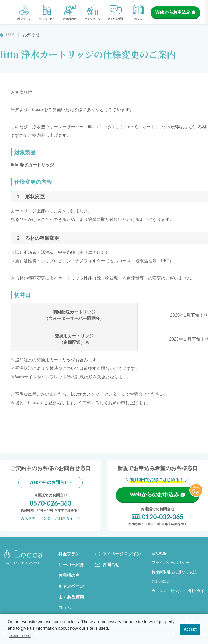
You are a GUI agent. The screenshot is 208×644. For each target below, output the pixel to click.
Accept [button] (190, 629)
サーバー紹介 (47, 12)
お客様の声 (70, 12)
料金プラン (24, 12)
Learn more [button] (20, 636)
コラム (138, 12)
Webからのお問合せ (50, 482)
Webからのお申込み (158, 495)
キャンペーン (93, 12)
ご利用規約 (161, 581)
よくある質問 (115, 12)
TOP (10, 35)
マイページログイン (118, 554)
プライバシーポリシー (170, 563)
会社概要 (159, 553)
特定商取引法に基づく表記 (174, 572)
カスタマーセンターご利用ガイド (50, 518)
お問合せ (107, 565)
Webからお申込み (175, 12)
